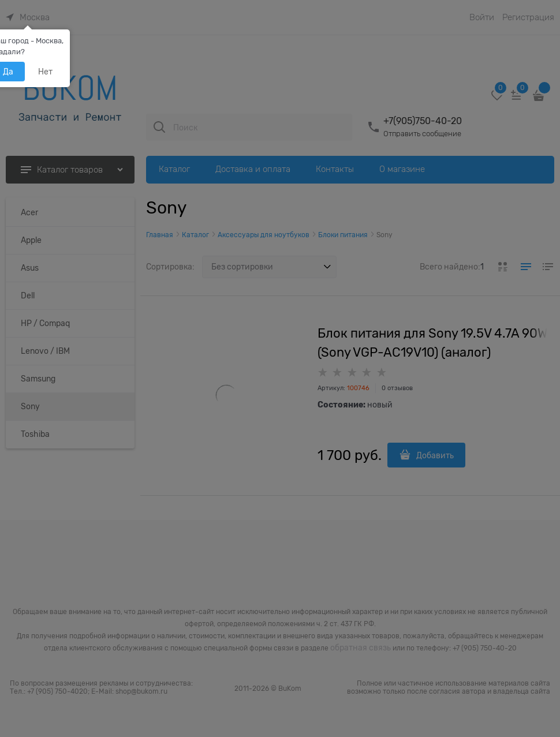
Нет (45, 72)
